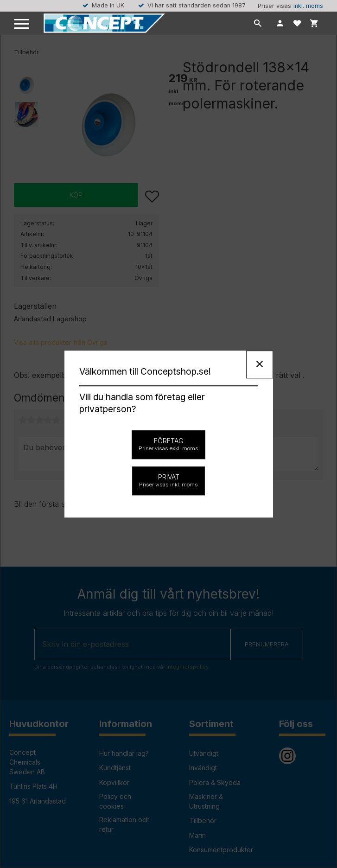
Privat (168, 480)
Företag (168, 444)
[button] (22, 24)
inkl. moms (308, 6)
